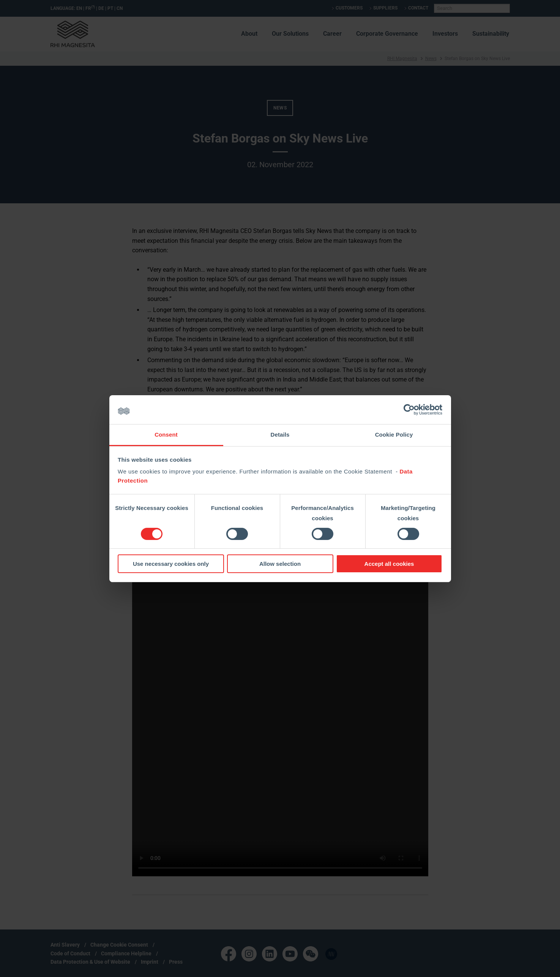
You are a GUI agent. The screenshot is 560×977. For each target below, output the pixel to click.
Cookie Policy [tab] (394, 435)
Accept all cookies (389, 564)
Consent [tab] (166, 435)
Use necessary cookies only (171, 564)
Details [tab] (280, 435)
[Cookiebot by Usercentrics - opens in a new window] (409, 410)
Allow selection (280, 564)
